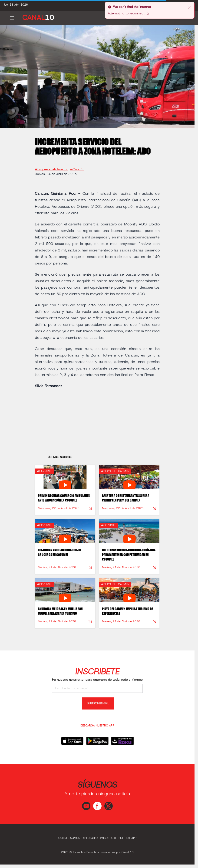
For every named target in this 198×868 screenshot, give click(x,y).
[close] (189, 7)
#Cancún (77, 168)
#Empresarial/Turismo (52, 168)
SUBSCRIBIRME (98, 703)
